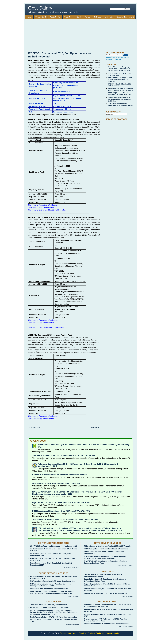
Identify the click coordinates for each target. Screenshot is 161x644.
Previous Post (35, 427)
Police (87, 17)
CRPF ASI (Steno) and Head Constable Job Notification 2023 (119, 94)
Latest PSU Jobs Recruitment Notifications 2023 (49, 589)
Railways (97, 17)
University (109, 17)
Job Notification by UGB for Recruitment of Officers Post (57, 483)
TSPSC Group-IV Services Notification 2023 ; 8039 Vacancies (120, 105)
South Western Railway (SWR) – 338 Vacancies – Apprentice (54, 617)
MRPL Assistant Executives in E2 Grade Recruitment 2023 (53, 581)
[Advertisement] (80, 36)
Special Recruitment (125, 17)
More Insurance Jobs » (126, 626)
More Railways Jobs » (72, 624)
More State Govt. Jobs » (126, 566)
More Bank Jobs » (127, 596)
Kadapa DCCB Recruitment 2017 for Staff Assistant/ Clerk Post (60, 475)
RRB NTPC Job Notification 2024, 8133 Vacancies (49, 607)
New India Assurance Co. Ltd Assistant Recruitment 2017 (106, 624)
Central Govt (41, 17)
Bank (79, 17)
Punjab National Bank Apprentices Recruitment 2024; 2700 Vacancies (120, 89)
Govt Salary (40, 8)
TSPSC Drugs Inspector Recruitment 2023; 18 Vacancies (106, 549)
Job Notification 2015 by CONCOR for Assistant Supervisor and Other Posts (66, 520)
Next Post (95, 427)
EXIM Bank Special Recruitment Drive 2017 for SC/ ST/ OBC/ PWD (61, 511)
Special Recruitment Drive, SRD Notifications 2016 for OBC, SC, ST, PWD (64, 455)
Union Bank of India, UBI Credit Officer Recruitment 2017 (106, 593)
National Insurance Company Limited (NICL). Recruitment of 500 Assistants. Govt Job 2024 (119, 69)
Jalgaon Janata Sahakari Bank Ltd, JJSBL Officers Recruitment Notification (120, 99)
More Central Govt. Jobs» (71, 568)
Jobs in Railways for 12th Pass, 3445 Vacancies (49, 605)
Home (29, 17)
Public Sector (55, 17)
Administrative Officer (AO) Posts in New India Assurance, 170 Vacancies (120, 79)
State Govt (69, 17)
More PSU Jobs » (74, 596)
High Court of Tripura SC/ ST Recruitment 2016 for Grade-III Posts (61, 503)
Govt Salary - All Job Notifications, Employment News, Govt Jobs (94, 633)
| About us (63, 633)
